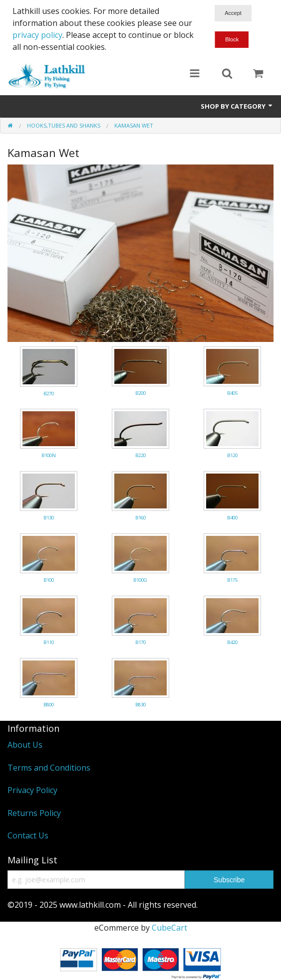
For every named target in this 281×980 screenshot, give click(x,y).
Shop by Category (237, 106)
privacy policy (37, 35)
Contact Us (28, 835)
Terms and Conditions (49, 768)
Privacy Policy (32, 790)
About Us (25, 745)
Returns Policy (34, 813)
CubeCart (169, 928)
